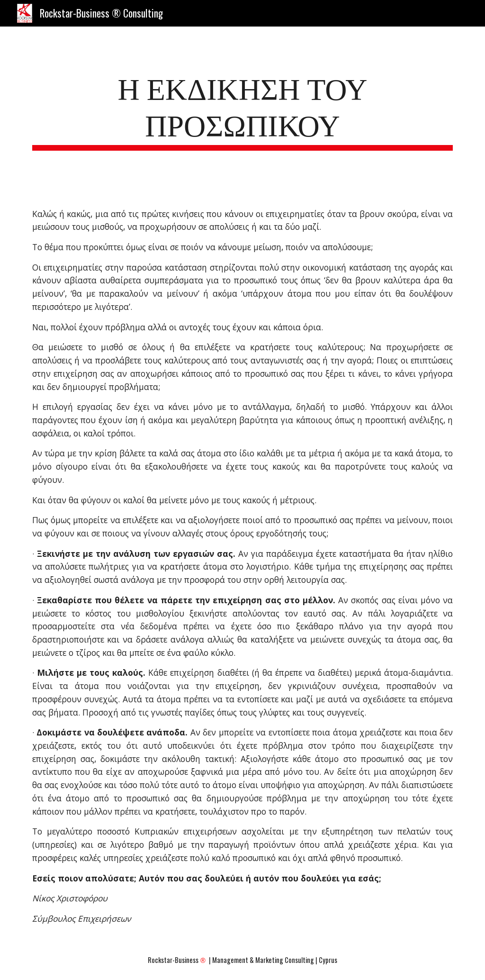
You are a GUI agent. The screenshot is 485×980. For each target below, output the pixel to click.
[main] (243, 109)
